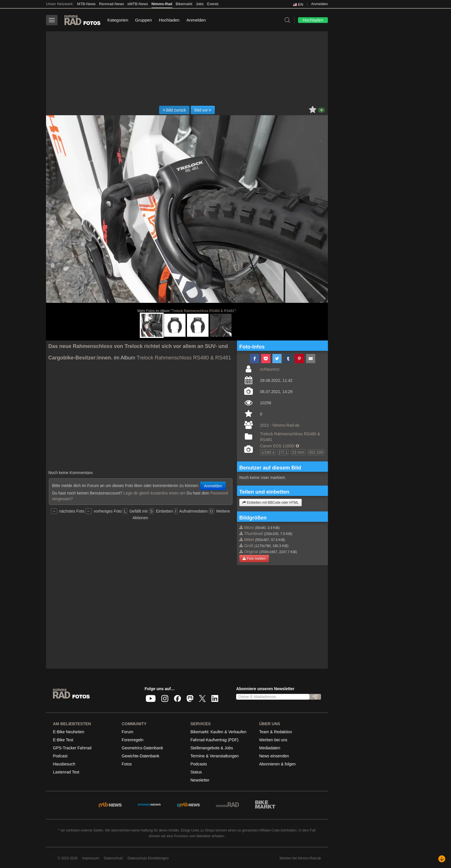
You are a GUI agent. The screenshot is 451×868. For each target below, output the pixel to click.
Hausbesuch (64, 764)
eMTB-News (138, 4)
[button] (297, 446)
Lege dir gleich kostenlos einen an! (154, 493)
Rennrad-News (111, 4)
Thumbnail (254, 534)
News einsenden (274, 756)
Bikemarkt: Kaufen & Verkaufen (218, 732)
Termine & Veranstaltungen (215, 756)
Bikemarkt (184, 4)
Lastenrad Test (66, 772)
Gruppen (144, 20)
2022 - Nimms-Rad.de (280, 425)
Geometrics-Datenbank (142, 748)
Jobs (200, 4)
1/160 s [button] (268, 452)
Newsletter (200, 780)
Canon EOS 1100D (277, 446)
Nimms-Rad (162, 4)
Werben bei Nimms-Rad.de (300, 858)
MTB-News (86, 4)
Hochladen (169, 20)
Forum (127, 732)
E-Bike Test (63, 740)
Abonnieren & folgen (277, 764)
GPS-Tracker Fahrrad (72, 748)
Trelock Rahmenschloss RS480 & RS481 (203, 311)
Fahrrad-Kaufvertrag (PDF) (214, 740)
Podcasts (199, 764)
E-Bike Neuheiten (69, 732)
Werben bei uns (273, 740)
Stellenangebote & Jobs (212, 748)
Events (213, 4)
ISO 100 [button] (316, 452)
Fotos (127, 764)
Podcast (60, 756)
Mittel (249, 540)
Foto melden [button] (254, 559)
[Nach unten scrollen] (442, 859)
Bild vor (203, 110)
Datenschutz (113, 858)
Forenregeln (133, 740)
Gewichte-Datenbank (141, 756)
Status (196, 772)
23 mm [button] (298, 452)
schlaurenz (270, 369)
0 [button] (321, 110)
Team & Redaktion (276, 732)
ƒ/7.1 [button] (283, 452)
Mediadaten (270, 748)
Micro (249, 528)
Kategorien (118, 20)
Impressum (91, 858)
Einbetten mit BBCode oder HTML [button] (271, 503)
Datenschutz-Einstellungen (148, 858)
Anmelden (319, 4)
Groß (249, 546)
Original (251, 552)
